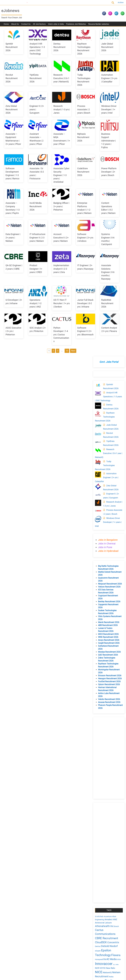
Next (58, 441)
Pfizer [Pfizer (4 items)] (96, 663)
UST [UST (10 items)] (107, 688)
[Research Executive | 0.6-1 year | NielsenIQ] (97, 125)
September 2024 (105, 868)
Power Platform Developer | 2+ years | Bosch (13, 239)
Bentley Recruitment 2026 (108, 281)
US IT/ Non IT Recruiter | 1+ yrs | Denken (57, 366)
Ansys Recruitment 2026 (108, 319)
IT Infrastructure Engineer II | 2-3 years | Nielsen (79, 270)
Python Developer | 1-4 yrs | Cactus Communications (79, 397)
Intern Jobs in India (56, 26)
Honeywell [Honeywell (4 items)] (98, 638)
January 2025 (103, 852)
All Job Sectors (39, 26)
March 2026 (103, 797)
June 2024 (102, 881)
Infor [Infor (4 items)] (118, 638)
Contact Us (26, 26)
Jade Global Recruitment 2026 (11, 80)
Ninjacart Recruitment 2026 (109, 263)
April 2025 (102, 839)
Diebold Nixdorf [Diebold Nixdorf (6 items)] (109, 625)
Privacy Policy (10, 940)
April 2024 (102, 889)
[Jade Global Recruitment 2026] (97, 101)
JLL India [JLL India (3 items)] (115, 643)
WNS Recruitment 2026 (107, 316)
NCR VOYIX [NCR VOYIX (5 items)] (100, 647)
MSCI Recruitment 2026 (108, 313)
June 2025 (102, 831)
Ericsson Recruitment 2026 (109, 355)
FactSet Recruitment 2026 (109, 361)
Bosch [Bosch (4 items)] (116, 605)
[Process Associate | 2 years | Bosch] (97, 186)
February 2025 (104, 847)
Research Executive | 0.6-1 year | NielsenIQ (79, 80)
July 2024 (102, 877)
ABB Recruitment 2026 (107, 304)
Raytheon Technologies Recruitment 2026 (104, 92)
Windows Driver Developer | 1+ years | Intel (57, 139)
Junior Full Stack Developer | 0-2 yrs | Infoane (79, 366)
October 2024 (103, 864)
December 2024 (104, 856)
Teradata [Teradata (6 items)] (113, 680)
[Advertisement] (108, 437)
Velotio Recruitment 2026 (108, 378)
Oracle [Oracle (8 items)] (108, 659)
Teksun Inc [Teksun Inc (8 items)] (101, 680)
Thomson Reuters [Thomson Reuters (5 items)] (102, 684)
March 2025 (103, 843)
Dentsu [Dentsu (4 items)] (97, 625)
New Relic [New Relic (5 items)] (110, 647)
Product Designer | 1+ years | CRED (12, 332)
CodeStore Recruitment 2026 (77, 204)
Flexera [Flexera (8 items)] (115, 634)
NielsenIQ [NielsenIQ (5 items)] (106, 652)
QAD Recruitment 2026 (107, 334)
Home (6, 26)
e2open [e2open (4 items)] (97, 630)
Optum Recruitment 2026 (108, 364)
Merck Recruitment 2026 (108, 301)
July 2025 (102, 827)
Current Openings (10, 2)
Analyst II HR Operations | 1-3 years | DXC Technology (105, 72)
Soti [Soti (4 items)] (109, 673)
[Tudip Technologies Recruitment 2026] (97, 138)
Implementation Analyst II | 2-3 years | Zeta (35, 332)
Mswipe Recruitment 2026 (109, 331)
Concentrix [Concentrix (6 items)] (112, 621)
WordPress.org (104, 756)
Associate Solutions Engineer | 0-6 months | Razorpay (78, 335)
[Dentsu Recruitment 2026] (97, 81)
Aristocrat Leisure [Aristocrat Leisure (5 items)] (103, 602)
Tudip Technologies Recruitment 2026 (104, 141)
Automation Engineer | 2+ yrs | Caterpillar (35, 108)
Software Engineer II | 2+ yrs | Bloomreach (13, 428)
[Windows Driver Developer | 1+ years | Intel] (97, 198)
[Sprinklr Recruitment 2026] (97, 61)
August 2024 (103, 873)
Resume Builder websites (99, 26)
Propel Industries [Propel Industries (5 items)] (102, 666)
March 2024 (103, 894)
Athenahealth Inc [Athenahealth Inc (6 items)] (104, 605)
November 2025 (104, 810)
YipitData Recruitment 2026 (55, 80)
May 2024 (102, 885)
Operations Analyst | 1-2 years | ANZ (33, 366)
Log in (100, 747)
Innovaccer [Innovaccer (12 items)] (103, 643)
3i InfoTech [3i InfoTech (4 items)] (98, 596)
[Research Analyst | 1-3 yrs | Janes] (97, 178)
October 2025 (103, 814)
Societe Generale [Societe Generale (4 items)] (101, 673)
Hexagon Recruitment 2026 (109, 358)
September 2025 (105, 818)
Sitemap (20, 940)
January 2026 (103, 806)
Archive (119, 2)
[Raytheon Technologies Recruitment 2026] (97, 89)
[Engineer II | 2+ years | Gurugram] (97, 170)
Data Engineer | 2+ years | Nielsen (56, 270)
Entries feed (102, 750)
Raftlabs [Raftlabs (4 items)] (114, 666)
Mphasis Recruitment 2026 (55, 170)
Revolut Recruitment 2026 (33, 80)
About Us (15, 26)
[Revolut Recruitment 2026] (97, 109)
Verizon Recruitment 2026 (109, 266)
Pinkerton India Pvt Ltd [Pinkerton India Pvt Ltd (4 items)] (108, 663)
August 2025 (103, 822)
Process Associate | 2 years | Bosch (34, 139)
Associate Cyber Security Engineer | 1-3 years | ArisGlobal (57, 208)
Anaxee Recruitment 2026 (108, 381)
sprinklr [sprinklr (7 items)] (115, 673)
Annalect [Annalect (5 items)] (108, 599)
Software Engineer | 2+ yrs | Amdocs (35, 301)
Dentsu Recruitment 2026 (55, 49)
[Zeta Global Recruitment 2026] (97, 162)
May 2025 (102, 835)
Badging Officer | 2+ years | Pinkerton (79, 239)
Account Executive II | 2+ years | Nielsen (13, 301)
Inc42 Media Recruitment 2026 (55, 239)
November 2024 (104, 860)
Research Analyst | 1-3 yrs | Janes (13, 139)
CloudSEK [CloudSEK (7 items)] (100, 621)
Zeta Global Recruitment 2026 (55, 108)
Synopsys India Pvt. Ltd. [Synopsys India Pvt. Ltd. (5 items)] (105, 676)
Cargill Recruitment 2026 (108, 322)
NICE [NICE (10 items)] (98, 651)
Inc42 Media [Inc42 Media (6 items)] (109, 638)
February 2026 (104, 801)
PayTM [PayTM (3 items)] (115, 660)
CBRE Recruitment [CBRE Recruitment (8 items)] (106, 617)
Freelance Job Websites (76, 26)
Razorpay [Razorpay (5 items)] (111, 669)
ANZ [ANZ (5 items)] (114, 599)
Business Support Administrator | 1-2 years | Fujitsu (78, 173)
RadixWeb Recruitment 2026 (11, 394)
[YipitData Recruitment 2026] (97, 117)
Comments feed (104, 753)
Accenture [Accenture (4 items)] (107, 596)
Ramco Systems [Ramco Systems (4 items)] (100, 669)
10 (52, 441)
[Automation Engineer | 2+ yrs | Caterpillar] (97, 150)
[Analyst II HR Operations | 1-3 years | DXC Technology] (97, 69)
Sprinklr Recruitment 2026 (11, 49)
